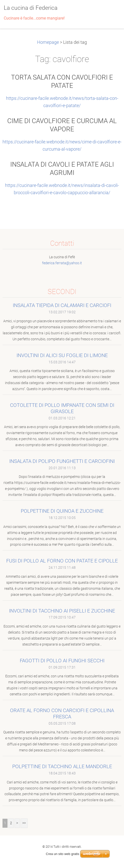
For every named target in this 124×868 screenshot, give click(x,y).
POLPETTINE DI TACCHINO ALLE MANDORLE (62, 766)
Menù (110, 11)
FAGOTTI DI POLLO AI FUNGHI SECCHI (62, 661)
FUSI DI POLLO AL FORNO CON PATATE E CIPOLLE (62, 561)
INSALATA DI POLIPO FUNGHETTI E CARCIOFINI (62, 461)
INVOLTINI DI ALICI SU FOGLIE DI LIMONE (62, 355)
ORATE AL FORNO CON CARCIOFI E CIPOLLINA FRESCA (62, 713)
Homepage (48, 42)
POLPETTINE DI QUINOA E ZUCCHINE (62, 511)
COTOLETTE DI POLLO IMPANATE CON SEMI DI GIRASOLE (62, 408)
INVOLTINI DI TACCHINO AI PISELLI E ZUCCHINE (62, 611)
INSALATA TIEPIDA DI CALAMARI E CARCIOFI (62, 305)
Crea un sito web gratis (63, 854)
